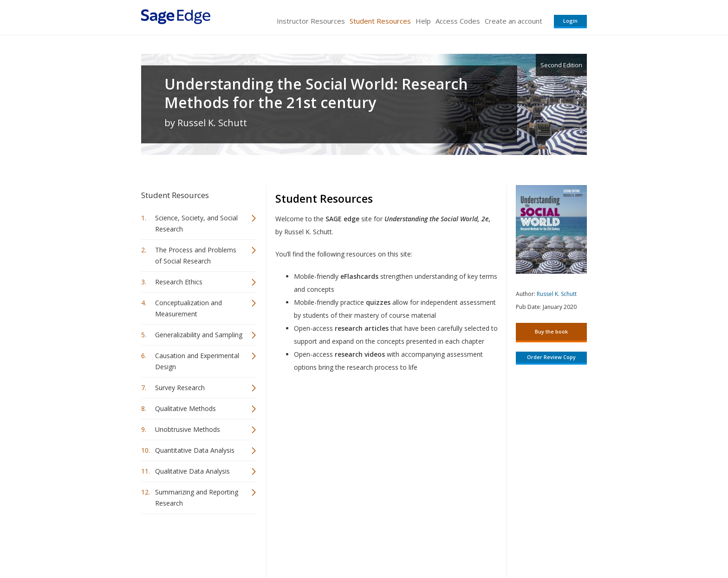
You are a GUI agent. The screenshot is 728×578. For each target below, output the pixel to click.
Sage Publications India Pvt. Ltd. (276, 543)
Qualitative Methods (185, 408)
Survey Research (180, 388)
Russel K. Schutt (557, 294)
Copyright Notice (474, 543)
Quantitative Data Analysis (195, 450)
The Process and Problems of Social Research (196, 255)
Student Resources (380, 21)
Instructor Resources (311, 21)
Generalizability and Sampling (199, 335)
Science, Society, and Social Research (196, 223)
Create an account (513, 21)
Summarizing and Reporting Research (197, 498)
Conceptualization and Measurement (188, 308)
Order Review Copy (551, 357)
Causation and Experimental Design (197, 361)
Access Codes (458, 21)
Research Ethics (179, 282)
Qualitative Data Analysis (192, 471)
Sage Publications (194, 543)
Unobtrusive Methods (188, 429)
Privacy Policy (526, 543)
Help (423, 21)
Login (570, 21)
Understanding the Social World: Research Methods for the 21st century (316, 93)
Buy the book (551, 331)
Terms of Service (417, 543)
